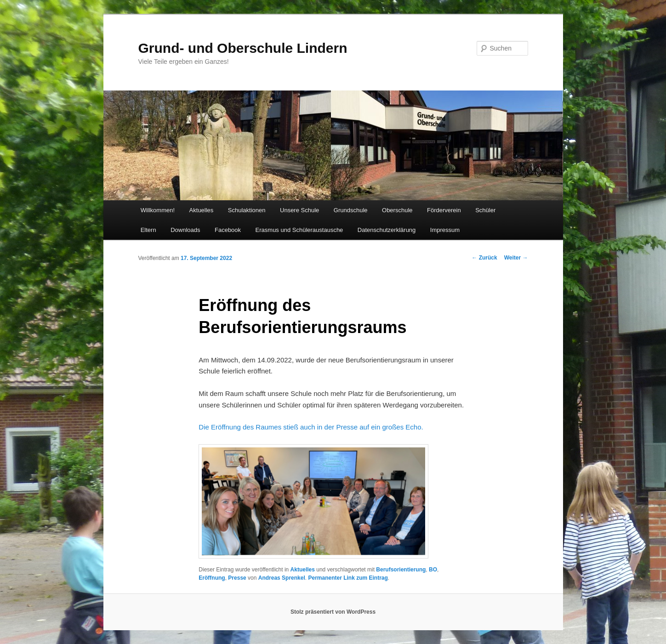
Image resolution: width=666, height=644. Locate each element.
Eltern (148, 230)
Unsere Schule (299, 210)
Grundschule (351, 210)
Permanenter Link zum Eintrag (348, 578)
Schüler (485, 210)
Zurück (484, 258)
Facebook (228, 230)
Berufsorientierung (401, 570)
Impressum (445, 230)
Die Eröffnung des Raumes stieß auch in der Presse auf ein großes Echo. (311, 427)
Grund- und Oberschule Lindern (243, 48)
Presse (237, 578)
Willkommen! (158, 210)
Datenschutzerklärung (387, 230)
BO (433, 570)
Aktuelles (202, 210)
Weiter (516, 258)
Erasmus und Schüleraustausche (299, 230)
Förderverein (444, 210)
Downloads (185, 230)
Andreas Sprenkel (282, 578)
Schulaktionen (247, 210)
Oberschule (397, 210)
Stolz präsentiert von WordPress (333, 612)
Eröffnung (212, 578)
